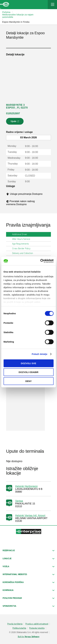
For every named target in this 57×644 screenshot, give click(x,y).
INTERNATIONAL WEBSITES (28, 574)
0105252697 (13, 113)
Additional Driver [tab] (21, 234)
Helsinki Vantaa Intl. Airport (30, 515)
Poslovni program (28, 598)
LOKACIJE (28, 559)
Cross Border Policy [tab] (22, 249)
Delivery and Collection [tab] (24, 253)
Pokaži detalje (40, 354)
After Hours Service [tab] (22, 239)
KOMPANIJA (28, 590)
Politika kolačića (19, 628)
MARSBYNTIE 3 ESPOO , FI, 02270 (17, 106)
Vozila (28, 566)
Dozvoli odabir (29, 372)
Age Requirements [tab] (22, 244)
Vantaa (19, 501)
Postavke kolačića (37, 628)
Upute (15, 122)
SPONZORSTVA (28, 606)
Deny (29, 381)
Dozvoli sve (28, 363)
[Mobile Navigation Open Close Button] (52, 5)
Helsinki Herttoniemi (26, 486)
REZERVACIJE (28, 550)
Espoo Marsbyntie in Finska (16, 22)
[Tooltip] (12, 197)
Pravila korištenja (15, 624)
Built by (29, 637)
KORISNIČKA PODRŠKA (28, 582)
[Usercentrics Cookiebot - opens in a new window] (41, 261)
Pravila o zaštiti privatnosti (37, 624)
